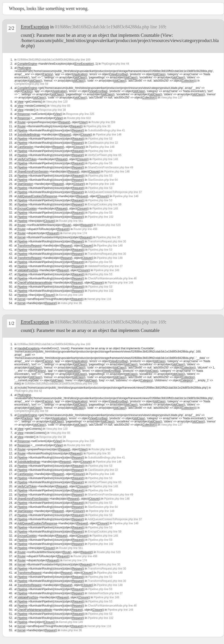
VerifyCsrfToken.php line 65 (105, 155)
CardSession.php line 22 (103, 143)
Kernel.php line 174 (75, 233)
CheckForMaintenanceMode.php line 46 (112, 278)
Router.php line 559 (103, 122)
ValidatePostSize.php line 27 (105, 266)
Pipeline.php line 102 (101, 217)
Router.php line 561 (71, 221)
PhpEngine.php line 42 (28, 391)
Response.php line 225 (80, 114)
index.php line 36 (71, 303)
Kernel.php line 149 (71, 295)
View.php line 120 (57, 102)
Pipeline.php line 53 (100, 139)
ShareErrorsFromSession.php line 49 (111, 167)
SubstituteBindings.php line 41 (106, 130)
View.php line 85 (60, 106)
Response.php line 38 (53, 110)
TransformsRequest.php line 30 (107, 241)
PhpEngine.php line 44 (115, 64)
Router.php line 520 (109, 225)
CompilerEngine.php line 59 (31, 84)
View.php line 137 (172, 98)
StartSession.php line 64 (103, 180)
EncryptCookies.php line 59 (105, 204)
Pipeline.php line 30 (98, 126)
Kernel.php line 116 (99, 299)
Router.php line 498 (85, 229)
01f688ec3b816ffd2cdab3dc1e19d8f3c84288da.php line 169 (110, 27)
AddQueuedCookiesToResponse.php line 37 (115, 192)
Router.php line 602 (79, 118)
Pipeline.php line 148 (109, 135)
